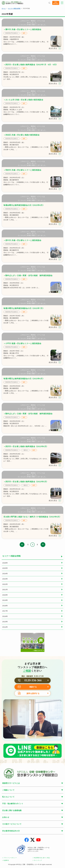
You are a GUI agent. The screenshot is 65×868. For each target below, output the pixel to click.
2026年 (5, 563)
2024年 (5, 574)
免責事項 (6, 860)
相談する (33, 687)
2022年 (5, 584)
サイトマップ (38, 860)
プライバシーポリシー (10, 858)
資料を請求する (33, 693)
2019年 (5, 600)
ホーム (4, 8)
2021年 (5, 590)
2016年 (5, 616)
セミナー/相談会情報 (14, 8)
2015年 (5, 622)
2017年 (5, 611)
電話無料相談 (56, 3)
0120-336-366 (33, 680)
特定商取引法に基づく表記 (42, 858)
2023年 (5, 579)
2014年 (5, 627)
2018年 (5, 606)
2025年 (5, 568)
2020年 (5, 595)
